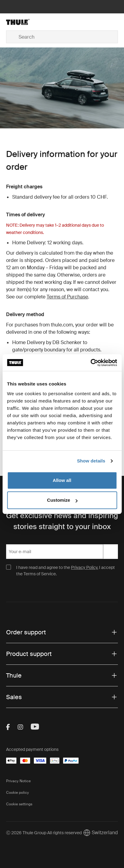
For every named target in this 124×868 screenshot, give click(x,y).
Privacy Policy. (85, 567)
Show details (91, 461)
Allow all (62, 480)
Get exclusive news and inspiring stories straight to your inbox (62, 521)
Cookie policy (18, 793)
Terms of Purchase (67, 297)
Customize (62, 500)
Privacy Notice (18, 781)
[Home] (25, 22)
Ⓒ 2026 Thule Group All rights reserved (44, 833)
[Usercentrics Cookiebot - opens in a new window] (90, 363)
